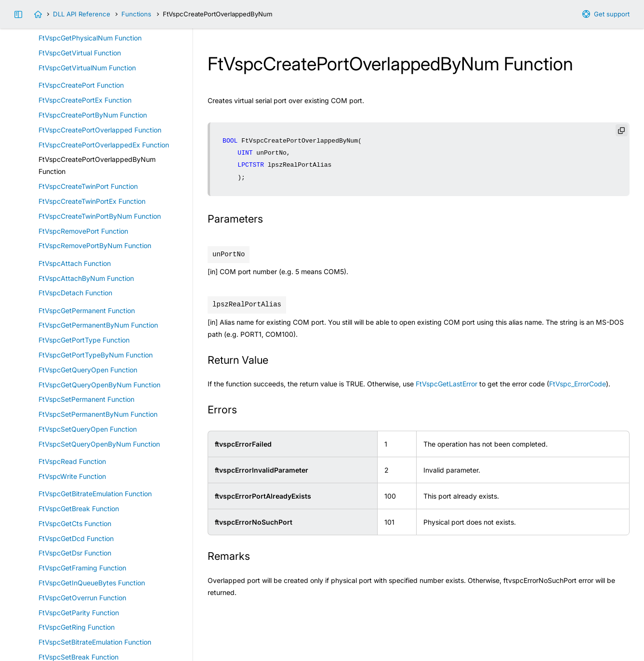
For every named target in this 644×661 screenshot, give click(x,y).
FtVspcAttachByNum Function (86, 278)
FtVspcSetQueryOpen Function (88, 429)
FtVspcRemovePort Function (83, 231)
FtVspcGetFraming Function (82, 568)
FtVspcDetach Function (75, 293)
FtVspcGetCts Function (75, 523)
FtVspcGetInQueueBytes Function (92, 583)
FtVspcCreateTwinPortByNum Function (100, 216)
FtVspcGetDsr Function (75, 553)
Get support (612, 14)
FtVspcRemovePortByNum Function (95, 245)
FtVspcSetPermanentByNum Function (98, 414)
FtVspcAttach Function (75, 263)
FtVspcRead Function (72, 461)
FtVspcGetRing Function (77, 627)
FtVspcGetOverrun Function (82, 598)
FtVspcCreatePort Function (81, 85)
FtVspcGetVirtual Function (80, 53)
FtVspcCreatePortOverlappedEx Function (104, 145)
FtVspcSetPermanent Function (86, 399)
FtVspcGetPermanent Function (87, 311)
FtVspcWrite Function (72, 476)
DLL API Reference (82, 14)
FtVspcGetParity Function (79, 613)
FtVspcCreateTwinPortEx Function (92, 201)
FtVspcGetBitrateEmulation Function (95, 494)
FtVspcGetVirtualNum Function (87, 68)
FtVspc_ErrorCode (578, 384)
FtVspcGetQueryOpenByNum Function (99, 385)
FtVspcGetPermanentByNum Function (98, 325)
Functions (136, 14)
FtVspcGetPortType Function (84, 340)
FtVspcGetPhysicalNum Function (90, 38)
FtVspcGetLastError (447, 384)
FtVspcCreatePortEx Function (85, 100)
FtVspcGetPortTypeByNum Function (96, 355)
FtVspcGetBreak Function (79, 509)
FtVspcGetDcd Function (76, 538)
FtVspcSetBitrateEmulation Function (95, 642)
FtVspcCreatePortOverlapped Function (100, 130)
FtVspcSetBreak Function (79, 657)
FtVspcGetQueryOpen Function (88, 370)
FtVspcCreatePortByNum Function (93, 115)
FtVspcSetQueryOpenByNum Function (99, 444)
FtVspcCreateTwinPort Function (88, 186)
